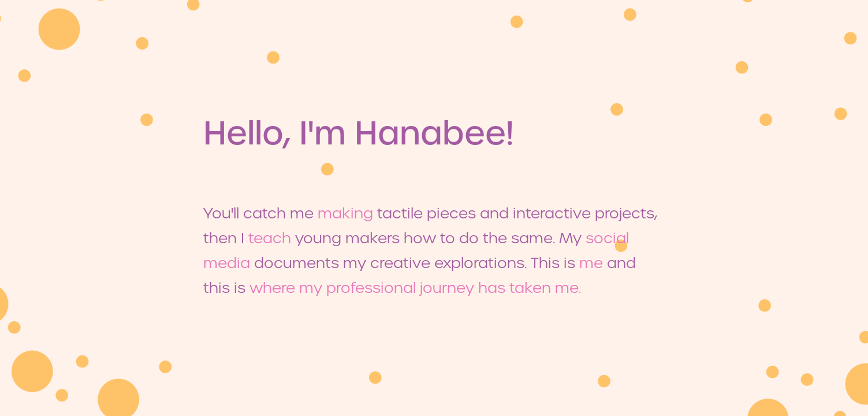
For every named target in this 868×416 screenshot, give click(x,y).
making (345, 213)
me (591, 263)
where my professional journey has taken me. (415, 288)
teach (270, 238)
